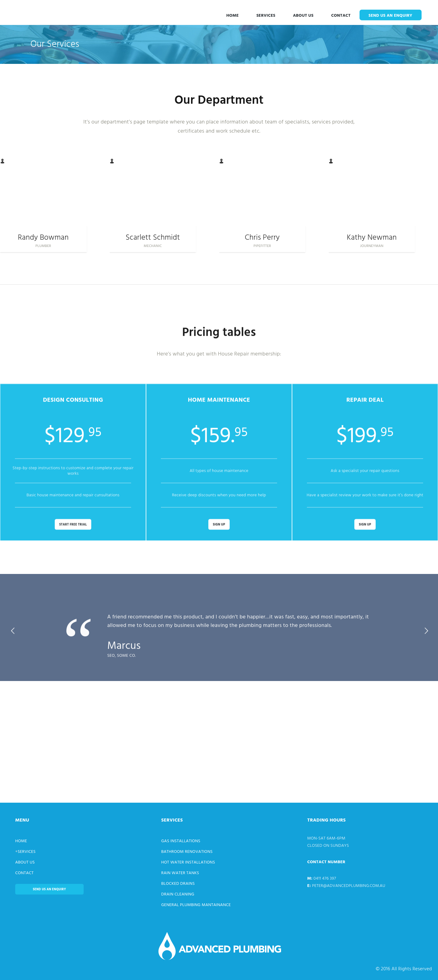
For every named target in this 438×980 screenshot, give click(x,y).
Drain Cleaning (178, 894)
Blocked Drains (178, 884)
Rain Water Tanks (180, 873)
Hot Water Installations (188, 862)
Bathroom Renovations (187, 852)
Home (233, 16)
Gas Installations (181, 841)
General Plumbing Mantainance (196, 905)
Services (266, 16)
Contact (341, 16)
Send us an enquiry (391, 16)
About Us (303, 16)
